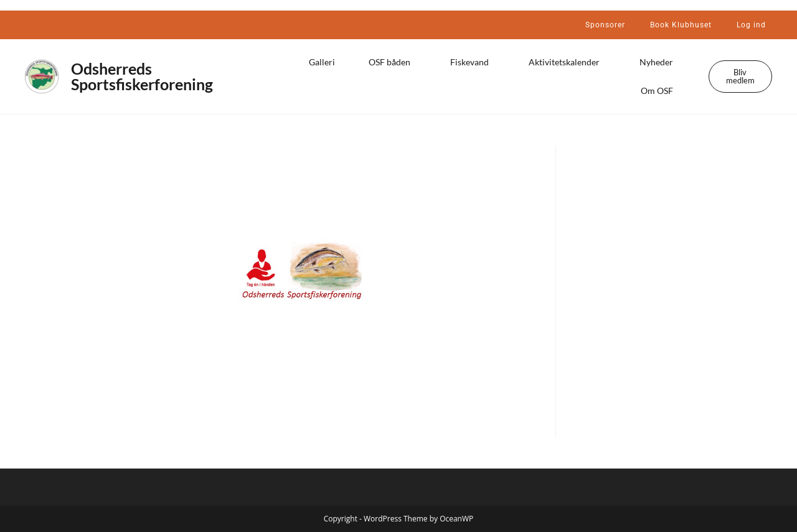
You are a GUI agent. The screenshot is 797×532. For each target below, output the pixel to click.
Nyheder (659, 62)
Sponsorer (605, 25)
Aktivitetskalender (567, 62)
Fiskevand (473, 62)
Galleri (322, 62)
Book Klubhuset (681, 25)
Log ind (751, 25)
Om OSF (660, 91)
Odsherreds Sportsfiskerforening (142, 76)
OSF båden (393, 62)
